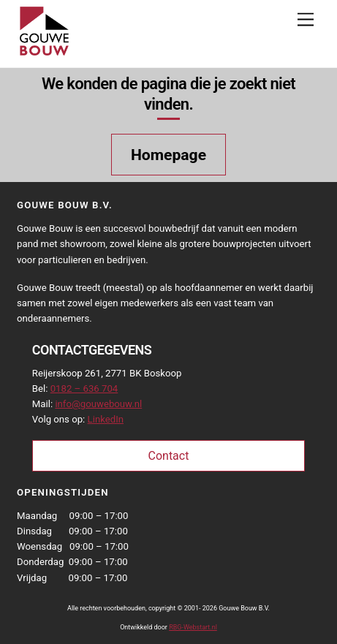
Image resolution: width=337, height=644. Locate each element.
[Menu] (306, 20)
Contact (169, 456)
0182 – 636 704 (84, 389)
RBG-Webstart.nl (193, 627)
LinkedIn (106, 419)
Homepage (168, 155)
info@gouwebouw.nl (98, 404)
